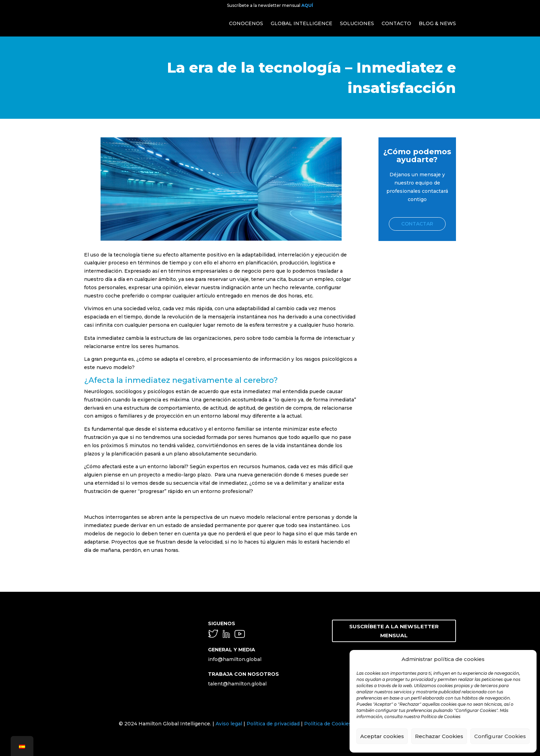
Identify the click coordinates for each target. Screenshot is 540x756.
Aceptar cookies (382, 736)
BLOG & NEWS (437, 23)
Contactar (417, 224)
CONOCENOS (246, 23)
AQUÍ (307, 5)
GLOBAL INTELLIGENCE (302, 23)
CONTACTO (396, 23)
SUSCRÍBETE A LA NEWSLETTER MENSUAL (394, 626)
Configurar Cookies (500, 736)
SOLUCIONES (357, 23)
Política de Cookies (328, 724)
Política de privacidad (273, 724)
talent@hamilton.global (237, 684)
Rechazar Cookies (439, 736)
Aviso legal (229, 724)
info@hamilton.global (235, 659)
